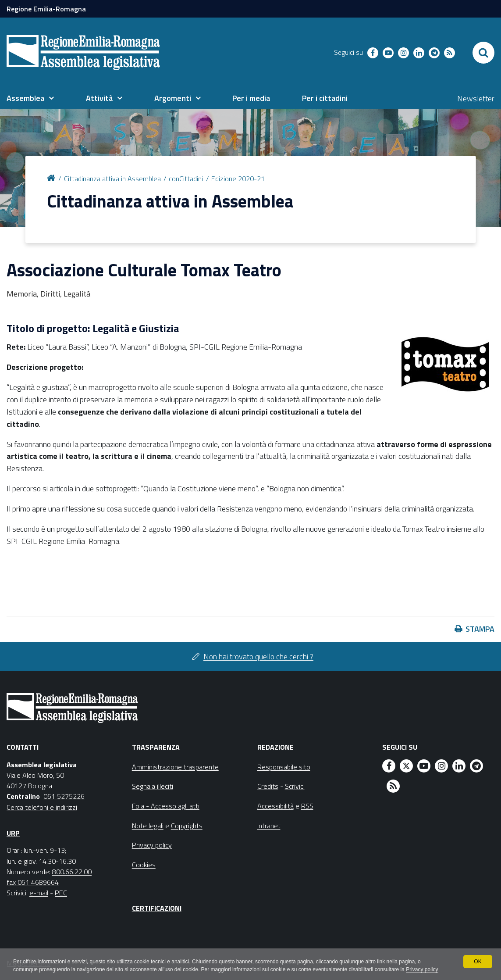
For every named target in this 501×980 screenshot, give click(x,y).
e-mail (39, 893)
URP (13, 833)
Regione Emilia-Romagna (46, 9)
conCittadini (186, 179)
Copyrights (187, 826)
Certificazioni (157, 908)
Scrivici (295, 786)
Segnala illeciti (153, 786)
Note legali (148, 826)
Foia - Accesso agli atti (166, 806)
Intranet (269, 826)
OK (478, 962)
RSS (307, 806)
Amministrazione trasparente (175, 767)
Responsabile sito (284, 767)
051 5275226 (64, 796)
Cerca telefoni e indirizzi (42, 807)
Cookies (144, 865)
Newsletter (476, 98)
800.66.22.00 (72, 872)
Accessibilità (275, 806)
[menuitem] (30, 98)
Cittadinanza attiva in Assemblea (112, 179)
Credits (268, 786)
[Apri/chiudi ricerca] (483, 53)
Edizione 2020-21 (238, 179)
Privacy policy (422, 969)
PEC (61, 893)
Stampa (480, 629)
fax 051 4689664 (33, 882)
